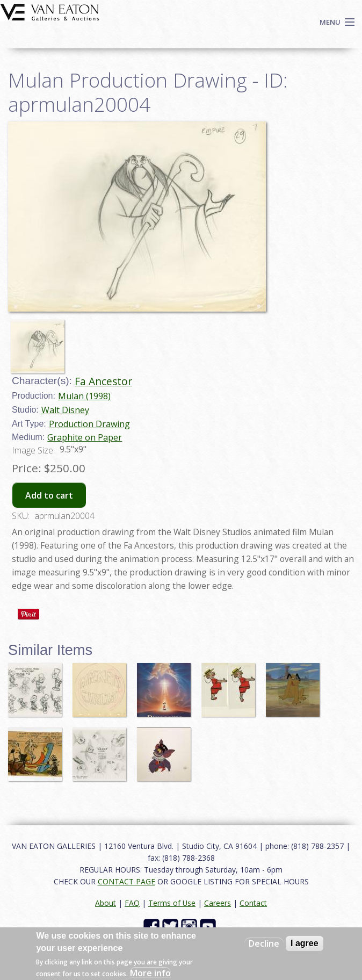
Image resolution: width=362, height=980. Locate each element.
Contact (253, 903)
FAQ (132, 903)
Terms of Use (172, 903)
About (106, 903)
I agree (305, 943)
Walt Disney (65, 410)
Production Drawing (89, 424)
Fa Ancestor (103, 381)
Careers (218, 903)
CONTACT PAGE (126, 881)
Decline (264, 943)
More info (150, 973)
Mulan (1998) (84, 396)
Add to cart (49, 495)
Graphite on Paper (85, 437)
